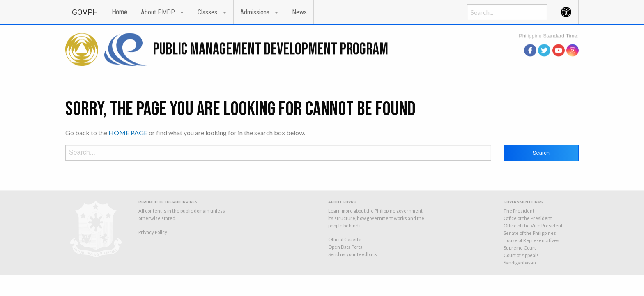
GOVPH (85, 12)
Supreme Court (520, 248)
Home (120, 12)
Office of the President (528, 218)
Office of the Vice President (533, 225)
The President (519, 211)
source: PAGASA (560, 40)
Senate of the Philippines (530, 233)
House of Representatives (531, 240)
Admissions (255, 12)
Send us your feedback (353, 254)
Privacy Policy (153, 232)
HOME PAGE (128, 133)
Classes (207, 12)
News (299, 12)
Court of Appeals (521, 255)
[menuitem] (85, 12)
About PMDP (158, 12)
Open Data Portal (346, 247)
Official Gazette (345, 239)
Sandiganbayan (520, 262)
